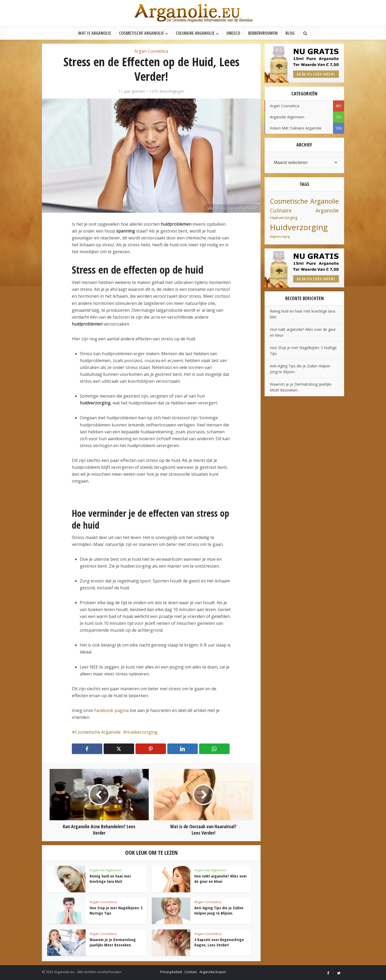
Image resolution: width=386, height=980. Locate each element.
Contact (191, 972)
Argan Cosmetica (151, 51)
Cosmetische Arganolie (141, 33)
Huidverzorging (142, 732)
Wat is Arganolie (95, 33)
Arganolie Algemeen (106, 870)
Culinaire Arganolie (195, 33)
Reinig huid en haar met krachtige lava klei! (110, 879)
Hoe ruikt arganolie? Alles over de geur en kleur (221, 879)
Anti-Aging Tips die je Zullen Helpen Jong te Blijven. (219, 910)
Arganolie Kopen (213, 972)
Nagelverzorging (280, 237)
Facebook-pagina (111, 710)
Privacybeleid (171, 972)
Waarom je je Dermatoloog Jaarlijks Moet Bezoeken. (113, 942)
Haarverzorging (284, 218)
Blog (290, 33)
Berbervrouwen (263, 33)
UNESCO (233, 33)
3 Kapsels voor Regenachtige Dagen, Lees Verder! (219, 942)
